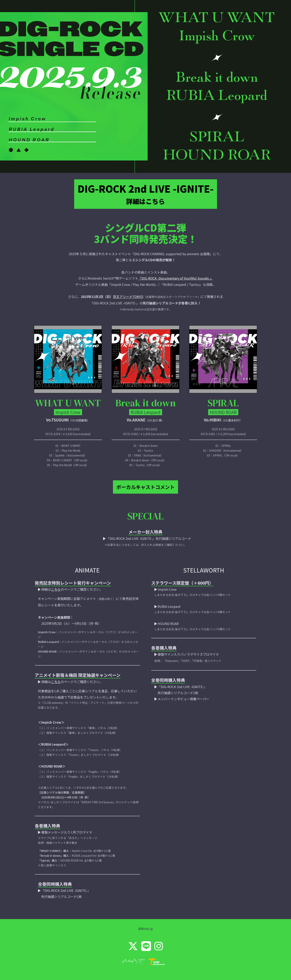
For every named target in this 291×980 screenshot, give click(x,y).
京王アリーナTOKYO (128, 294)
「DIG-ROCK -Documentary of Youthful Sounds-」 (176, 275)
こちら (56, 583)
